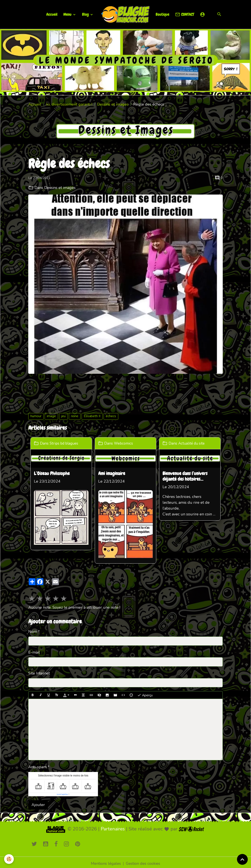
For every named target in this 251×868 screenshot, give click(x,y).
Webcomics (125, 443)
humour (36, 416)
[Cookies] (9, 859)
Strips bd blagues (65, 443)
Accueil (52, 14)
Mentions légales (106, 861)
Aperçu (145, 693)
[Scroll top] (242, 859)
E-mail (34, 650)
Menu (68, 14)
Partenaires (113, 827)
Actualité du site (193, 443)
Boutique (162, 14)
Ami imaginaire (112, 474)
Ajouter (38, 802)
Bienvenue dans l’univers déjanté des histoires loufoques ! (186, 476)
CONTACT (185, 15)
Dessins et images (113, 104)
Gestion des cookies (143, 861)
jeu (63, 416)
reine (75, 416)
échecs (111, 416)
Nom (33, 629)
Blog (86, 14)
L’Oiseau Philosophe (52, 474)
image (51, 416)
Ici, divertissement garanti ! (69, 104)
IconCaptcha (62, 792)
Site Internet (39, 671)
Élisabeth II (92, 416)
